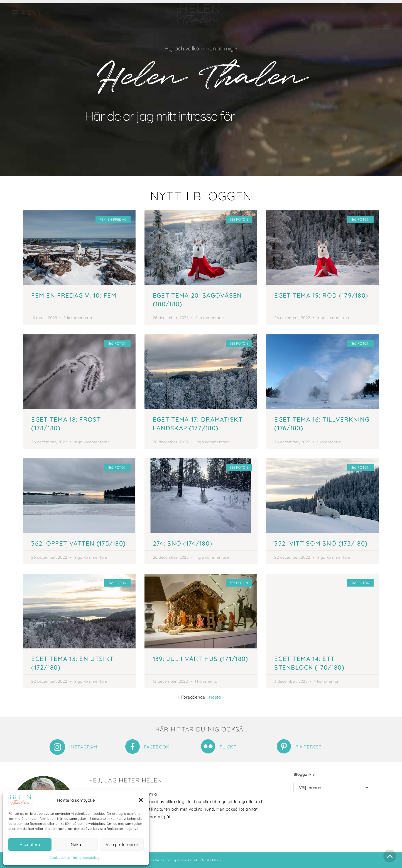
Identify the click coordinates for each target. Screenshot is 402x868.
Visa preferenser (122, 844)
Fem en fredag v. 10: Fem (74, 295)
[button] (141, 800)
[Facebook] (133, 747)
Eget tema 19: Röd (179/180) (321, 295)
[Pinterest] (284, 746)
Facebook (157, 747)
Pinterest (309, 747)
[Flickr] (208, 746)
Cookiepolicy (60, 858)
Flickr (228, 747)
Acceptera (30, 844)
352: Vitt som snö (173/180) (321, 543)
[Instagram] (57, 747)
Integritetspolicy (86, 858)
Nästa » (217, 697)
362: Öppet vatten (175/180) (78, 543)
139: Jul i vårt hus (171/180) (201, 659)
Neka (76, 844)
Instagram (83, 747)
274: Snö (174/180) (182, 543)
